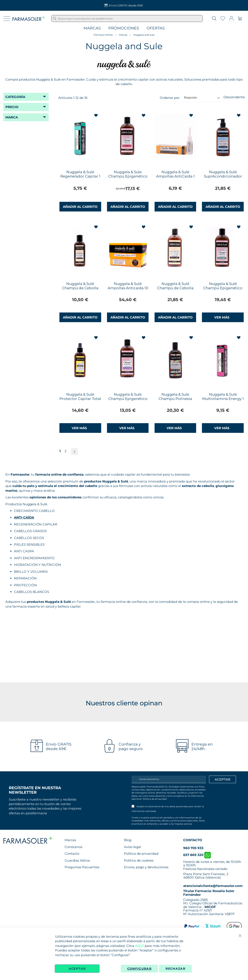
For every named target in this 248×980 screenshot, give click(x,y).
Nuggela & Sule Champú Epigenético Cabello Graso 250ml (128, 176)
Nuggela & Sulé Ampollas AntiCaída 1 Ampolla (175, 176)
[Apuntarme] (222, 779)
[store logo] (29, 18)
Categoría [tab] (15, 97)
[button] (97, 116)
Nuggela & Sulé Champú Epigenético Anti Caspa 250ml (223, 288)
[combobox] (127, 18)
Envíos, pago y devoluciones (146, 867)
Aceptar (77, 969)
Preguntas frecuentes (82, 867)
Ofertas (156, 28)
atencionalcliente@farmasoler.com (213, 886)
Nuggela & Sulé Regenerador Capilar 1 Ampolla (80, 176)
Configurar (139, 969)
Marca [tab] (12, 117)
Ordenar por (170, 97)
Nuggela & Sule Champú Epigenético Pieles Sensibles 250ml (128, 399)
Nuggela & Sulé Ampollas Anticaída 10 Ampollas (128, 288)
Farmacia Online (103, 35)
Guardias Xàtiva (77, 860)
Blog (128, 840)
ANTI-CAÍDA (24, 517)
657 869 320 (197, 855)
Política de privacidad (155, 799)
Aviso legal (133, 847)
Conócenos (73, 847)
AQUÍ (139, 946)
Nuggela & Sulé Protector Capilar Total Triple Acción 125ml (80, 399)
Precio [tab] (12, 107)
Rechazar (175, 969)
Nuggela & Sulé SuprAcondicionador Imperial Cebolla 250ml (223, 178)
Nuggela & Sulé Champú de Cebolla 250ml (175, 288)
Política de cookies (139, 860)
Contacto (72, 854)
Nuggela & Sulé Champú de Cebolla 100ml (80, 288)
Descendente (234, 97)
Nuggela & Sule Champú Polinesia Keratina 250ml (175, 399)
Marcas (92, 28)
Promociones (124, 28)
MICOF (210, 907)
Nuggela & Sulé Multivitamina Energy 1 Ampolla (223, 399)
